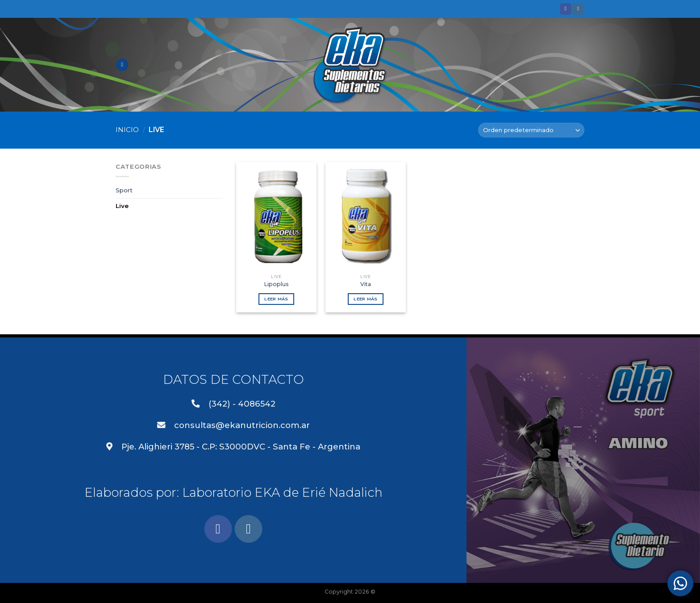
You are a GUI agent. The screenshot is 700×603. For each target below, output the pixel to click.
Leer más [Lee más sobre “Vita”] (365, 299)
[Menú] (122, 65)
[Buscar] (581, 65)
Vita (366, 284)
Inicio (127, 130)
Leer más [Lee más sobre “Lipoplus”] (276, 299)
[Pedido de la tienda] (531, 130)
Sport (124, 190)
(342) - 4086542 (233, 404)
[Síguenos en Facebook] (566, 9)
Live (122, 206)
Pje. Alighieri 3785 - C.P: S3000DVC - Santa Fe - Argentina (233, 447)
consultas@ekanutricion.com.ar (233, 425)
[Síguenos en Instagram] (578, 9)
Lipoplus (277, 284)
